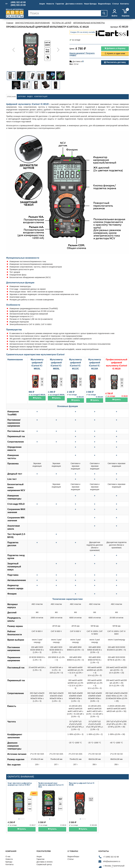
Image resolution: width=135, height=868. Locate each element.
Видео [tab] (30, 97)
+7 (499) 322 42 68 (111, 854)
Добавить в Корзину (115, 48)
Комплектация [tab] (41, 97)
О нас (8, 854)
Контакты (125, 4)
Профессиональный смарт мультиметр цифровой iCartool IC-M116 (51, 785)
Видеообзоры (104, 4)
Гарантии (60, 4)
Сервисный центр (44, 862)
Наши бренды (90, 4)
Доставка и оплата (74, 4)
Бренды (9, 859)
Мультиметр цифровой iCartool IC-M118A (82, 784)
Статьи (116, 4)
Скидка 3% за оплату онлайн (83, 32)
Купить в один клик (115, 53)
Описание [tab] (11, 97)
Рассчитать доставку (115, 62)
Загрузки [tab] (22, 97)
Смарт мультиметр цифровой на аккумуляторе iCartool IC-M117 (20, 784)
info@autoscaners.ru (112, 858)
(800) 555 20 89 (18, 5)
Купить (37, 398)
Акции (42, 4)
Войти (114, 13)
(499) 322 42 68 (18, 2)
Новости (50, 4)
